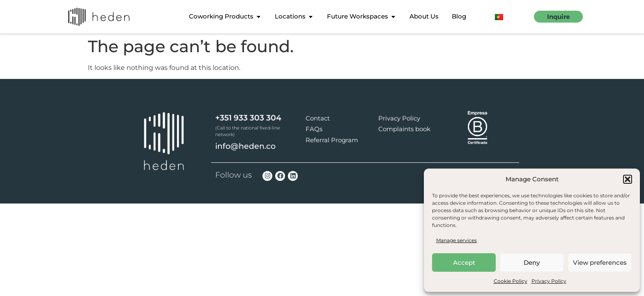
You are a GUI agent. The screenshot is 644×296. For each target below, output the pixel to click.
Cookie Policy (511, 281)
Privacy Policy (549, 281)
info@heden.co (245, 146)
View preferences (600, 262)
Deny (532, 262)
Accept (464, 262)
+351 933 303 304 (248, 118)
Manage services (457, 240)
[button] (628, 179)
